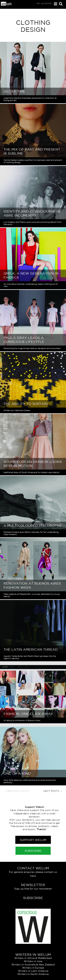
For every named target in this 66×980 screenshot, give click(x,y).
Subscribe (33, 851)
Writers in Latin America (33, 971)
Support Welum (33, 840)
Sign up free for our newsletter (33, 889)
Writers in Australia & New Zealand (33, 965)
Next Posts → (53, 791)
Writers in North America (33, 974)
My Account (44, 3)
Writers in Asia (33, 961)
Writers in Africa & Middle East (33, 958)
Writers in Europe (33, 968)
